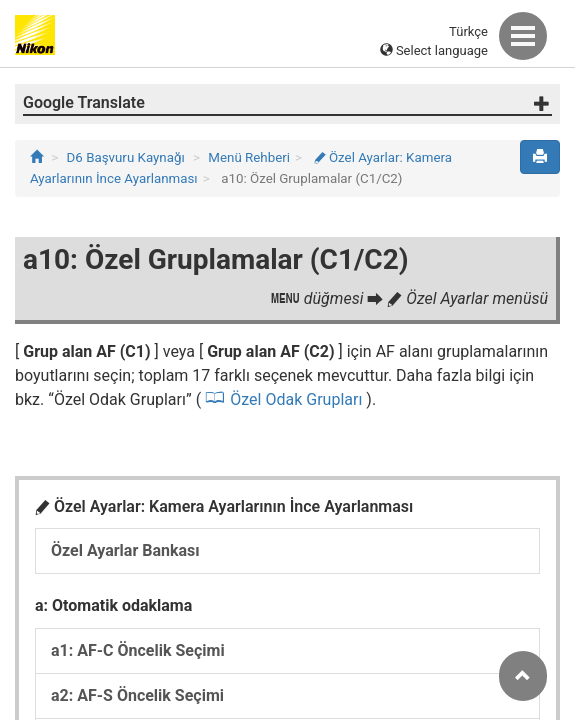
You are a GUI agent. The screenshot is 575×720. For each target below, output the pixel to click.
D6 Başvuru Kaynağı (126, 157)
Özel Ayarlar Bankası (125, 550)
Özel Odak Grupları (296, 399)
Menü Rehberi (249, 157)
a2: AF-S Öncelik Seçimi (137, 695)
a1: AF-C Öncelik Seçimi (138, 650)
